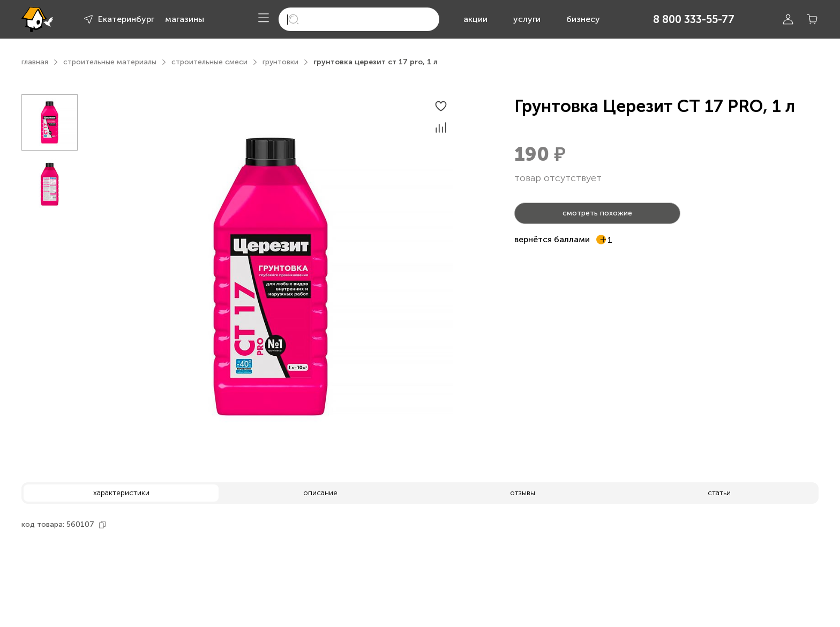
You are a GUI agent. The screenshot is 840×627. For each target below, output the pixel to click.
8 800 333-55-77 (694, 19)
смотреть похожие (597, 213)
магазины (185, 19)
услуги (527, 19)
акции (475, 19)
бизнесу (583, 19)
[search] (359, 19)
